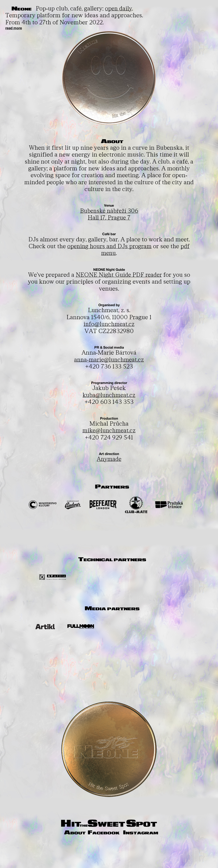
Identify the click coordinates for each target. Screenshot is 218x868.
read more (14, 28)
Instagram (111, 838)
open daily (120, 9)
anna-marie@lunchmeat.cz (109, 360)
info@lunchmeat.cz (109, 324)
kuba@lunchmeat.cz (109, 395)
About (93, 833)
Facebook (124, 833)
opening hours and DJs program (109, 246)
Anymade (109, 459)
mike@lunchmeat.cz (109, 431)
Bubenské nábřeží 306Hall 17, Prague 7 (109, 214)
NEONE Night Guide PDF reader (119, 275)
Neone (22, 9)
